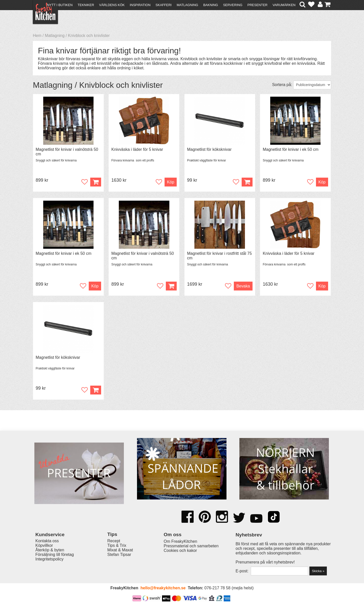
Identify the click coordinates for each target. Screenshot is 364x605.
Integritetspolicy (49, 559)
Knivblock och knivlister (89, 36)
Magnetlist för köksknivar (209, 149)
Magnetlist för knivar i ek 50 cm (291, 149)
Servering (233, 5)
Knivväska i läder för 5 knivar (137, 149)
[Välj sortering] (312, 85)
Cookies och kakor (180, 550)
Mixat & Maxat (120, 550)
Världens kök (112, 5)
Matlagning (187, 5)
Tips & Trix (117, 545)
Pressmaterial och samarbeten (191, 546)
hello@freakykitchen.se (163, 588)
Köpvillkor (44, 545)
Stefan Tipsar (119, 555)
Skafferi (164, 5)
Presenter (257, 5)
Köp (171, 182)
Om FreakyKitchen (180, 541)
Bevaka (243, 286)
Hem (37, 36)
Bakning (211, 5)
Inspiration (140, 5)
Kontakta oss (47, 541)
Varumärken (284, 5)
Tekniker (86, 5)
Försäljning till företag (55, 555)
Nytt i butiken (60, 5)
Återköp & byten (50, 550)
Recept (114, 541)
